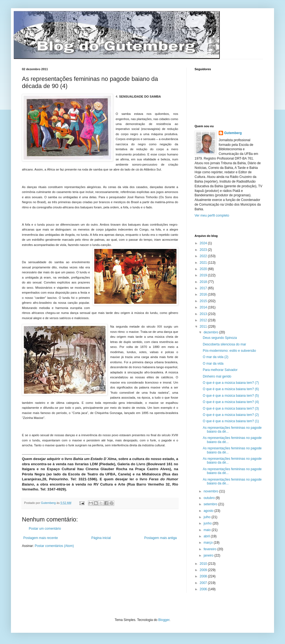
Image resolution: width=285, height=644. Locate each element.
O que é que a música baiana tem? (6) (231, 389)
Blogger (164, 620)
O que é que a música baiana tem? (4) (231, 402)
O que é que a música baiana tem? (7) (231, 383)
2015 (204, 301)
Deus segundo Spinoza (220, 338)
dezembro (211, 332)
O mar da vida (213, 364)
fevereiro (210, 549)
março (209, 543)
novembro (211, 491)
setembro (211, 504)
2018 (204, 282)
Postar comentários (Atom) (54, 546)
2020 (204, 269)
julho (208, 517)
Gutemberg (233, 133)
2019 (204, 275)
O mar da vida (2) (216, 357)
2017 (204, 288)
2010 (204, 564)
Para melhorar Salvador (220, 370)
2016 (204, 294)
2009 (204, 570)
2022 (204, 256)
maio (208, 530)
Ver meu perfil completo (212, 215)
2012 (204, 320)
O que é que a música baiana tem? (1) (231, 421)
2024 (204, 243)
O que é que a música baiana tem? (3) (231, 408)
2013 (204, 314)
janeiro (209, 555)
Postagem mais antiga (160, 538)
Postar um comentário (45, 529)
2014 (204, 307)
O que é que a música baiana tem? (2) (231, 415)
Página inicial (101, 538)
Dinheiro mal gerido (217, 376)
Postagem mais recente (41, 538)
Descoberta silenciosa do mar (224, 344)
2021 (204, 263)
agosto (209, 511)
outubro (210, 498)
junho (208, 523)
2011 (204, 327)
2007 (204, 583)
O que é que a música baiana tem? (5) (231, 396)
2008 (204, 576)
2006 (204, 589)
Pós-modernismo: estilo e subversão (229, 351)
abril (207, 536)
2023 (204, 250)
